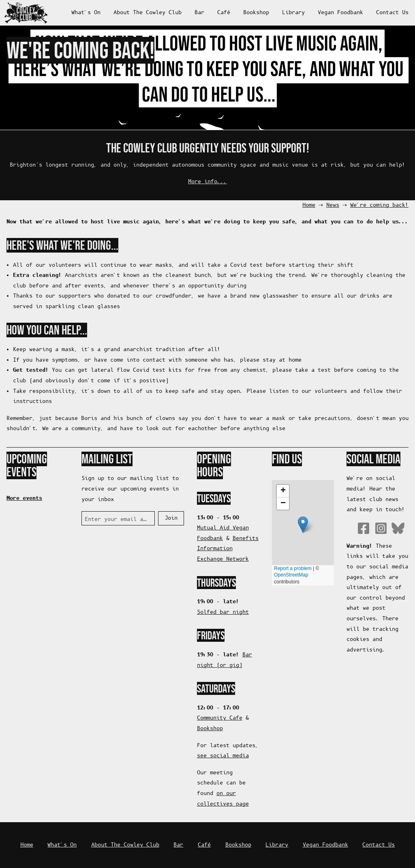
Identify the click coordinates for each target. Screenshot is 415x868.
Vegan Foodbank (340, 13)
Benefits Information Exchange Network (228, 549)
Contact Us (392, 13)
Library (293, 13)
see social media (223, 756)
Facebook (364, 528)
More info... (207, 182)
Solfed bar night (223, 612)
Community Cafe (220, 718)
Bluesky (398, 528)
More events (24, 498)
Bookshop (256, 13)
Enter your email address (117, 520)
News (333, 205)
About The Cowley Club (148, 13)
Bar (199, 13)
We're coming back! (379, 205)
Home (309, 205)
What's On (86, 13)
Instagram (381, 528)
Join (171, 518)
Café (224, 13)
